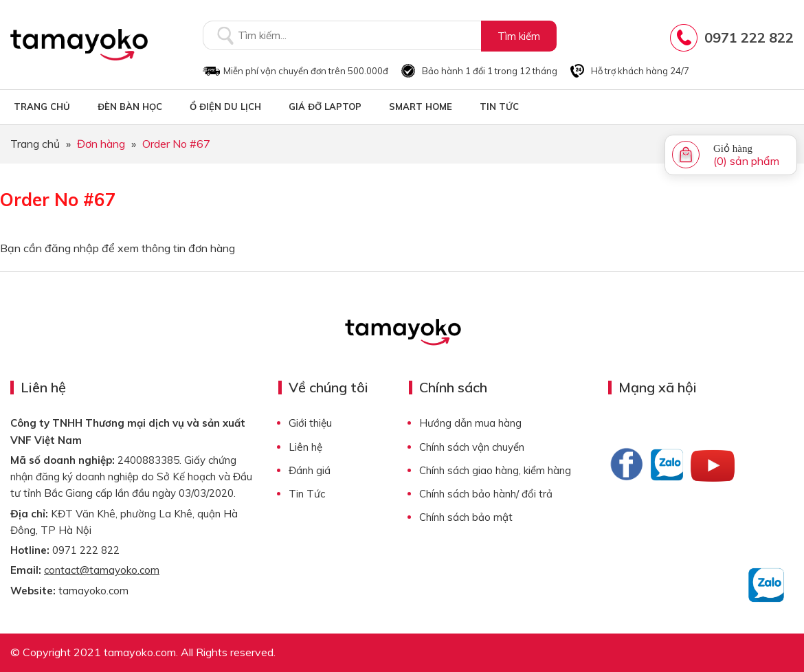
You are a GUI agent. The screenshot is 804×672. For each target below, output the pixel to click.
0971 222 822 (749, 37)
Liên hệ (305, 447)
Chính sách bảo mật (466, 517)
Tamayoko (79, 45)
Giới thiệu (310, 423)
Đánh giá (310, 470)
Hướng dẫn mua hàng (470, 423)
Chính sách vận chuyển (472, 447)
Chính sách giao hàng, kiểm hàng (495, 470)
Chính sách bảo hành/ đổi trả (486, 494)
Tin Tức (307, 494)
